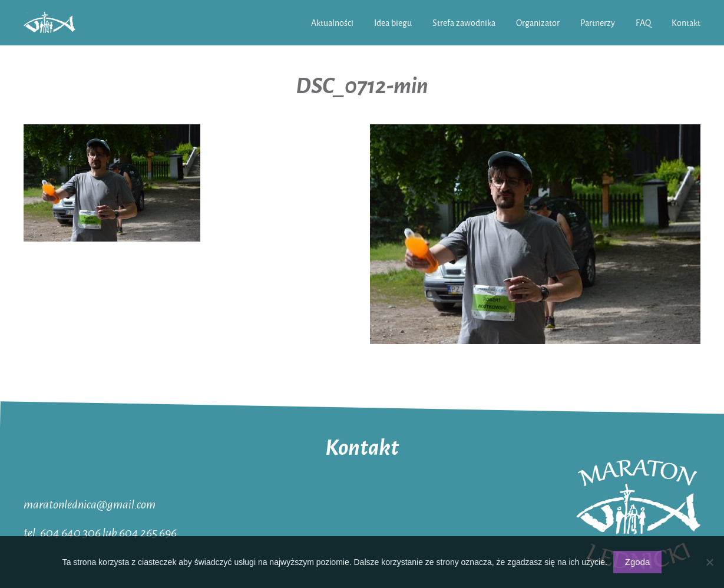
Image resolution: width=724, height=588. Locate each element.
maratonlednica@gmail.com (90, 504)
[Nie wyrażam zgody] (709, 562)
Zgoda (638, 562)
